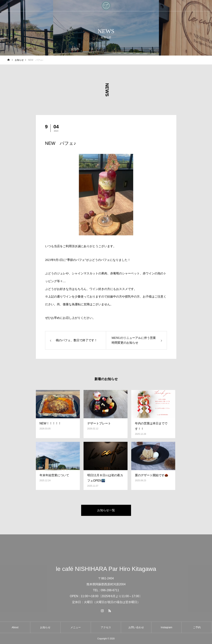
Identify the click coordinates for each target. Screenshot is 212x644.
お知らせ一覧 (106, 510)
